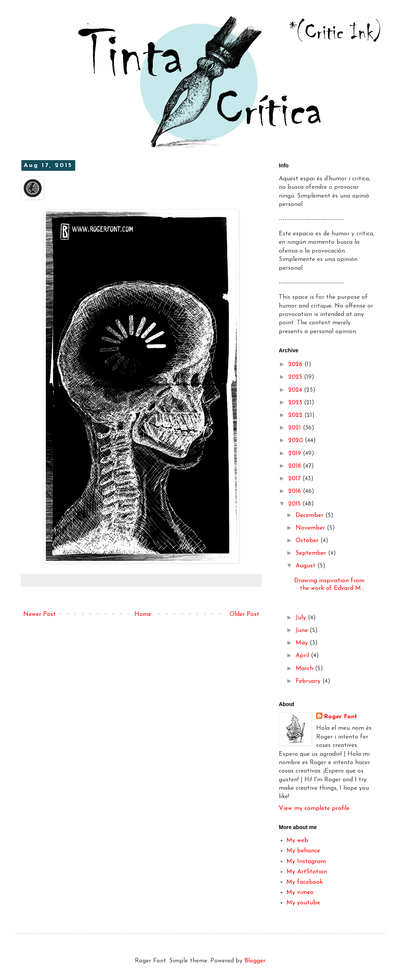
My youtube (303, 903)
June (303, 630)
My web (297, 841)
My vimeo (300, 893)
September (312, 553)
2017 (295, 479)
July (302, 618)
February (309, 681)
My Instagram (306, 862)
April (303, 656)
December (310, 515)
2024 (296, 390)
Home (143, 614)
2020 (297, 441)
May (303, 643)
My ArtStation (307, 872)
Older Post (244, 614)
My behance (303, 851)
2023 (296, 403)
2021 (296, 428)
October (308, 541)
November (311, 528)
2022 (296, 415)
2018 (296, 466)
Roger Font (340, 717)
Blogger (255, 961)
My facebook (305, 882)
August (306, 566)
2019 (296, 454)
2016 (296, 491)
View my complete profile (314, 808)
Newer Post (40, 614)
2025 (296, 377)
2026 (296, 364)
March (305, 669)
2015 (295, 504)
